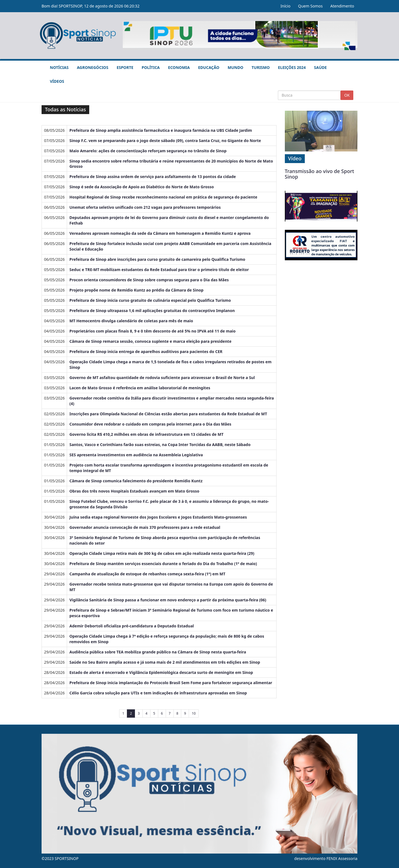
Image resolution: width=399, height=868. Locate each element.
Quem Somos (310, 6)
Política (151, 67)
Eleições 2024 (292, 67)
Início (285, 6)
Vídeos (57, 81)
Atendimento (342, 6)
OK (347, 95)
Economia (179, 67)
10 (194, 713)
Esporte (125, 67)
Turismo (261, 67)
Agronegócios (92, 67)
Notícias (59, 67)
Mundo (236, 67)
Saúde (320, 67)
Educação (209, 67)
